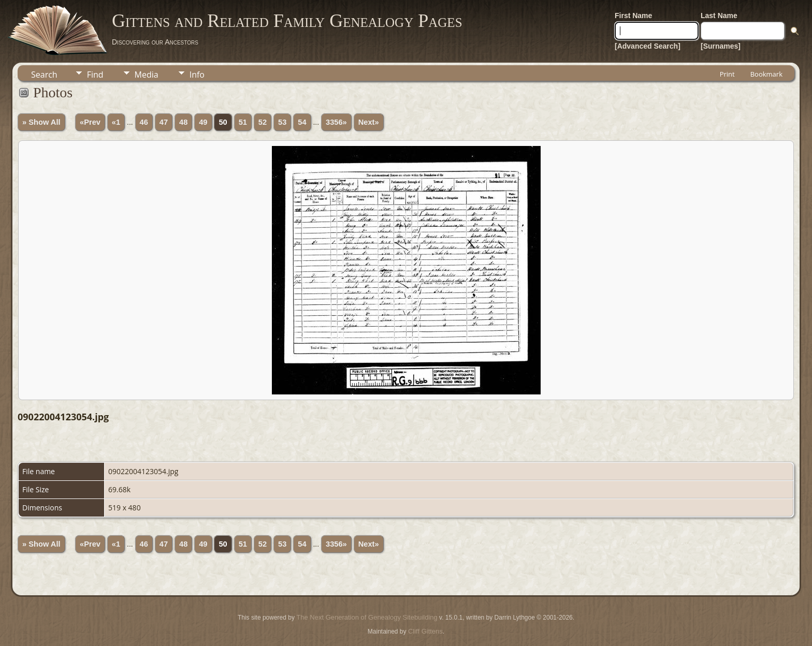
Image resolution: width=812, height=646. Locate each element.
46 (144, 122)
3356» (336, 122)
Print (727, 74)
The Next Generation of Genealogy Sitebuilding (367, 617)
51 (243, 122)
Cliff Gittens (425, 631)
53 (282, 122)
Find (95, 75)
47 (164, 122)
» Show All (41, 122)
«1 (116, 122)
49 (203, 122)
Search (44, 75)
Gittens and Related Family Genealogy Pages (287, 21)
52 (263, 122)
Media (147, 75)
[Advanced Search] (648, 46)
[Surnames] (721, 46)
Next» (369, 122)
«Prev (90, 122)
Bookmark (766, 74)
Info (197, 75)
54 (302, 122)
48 (183, 122)
